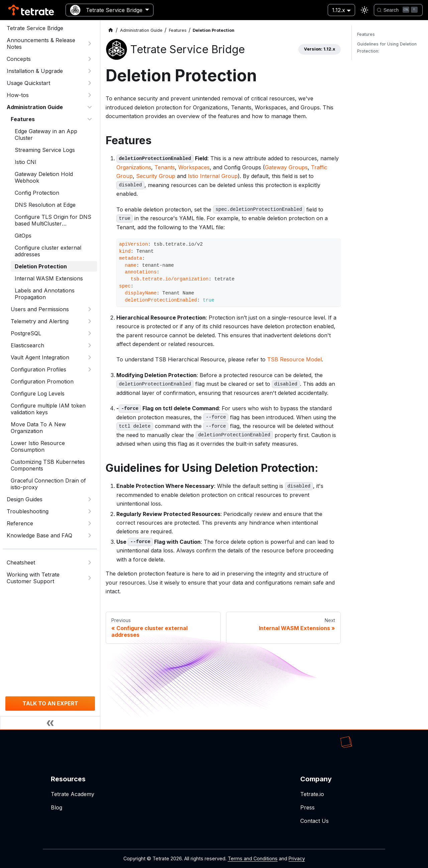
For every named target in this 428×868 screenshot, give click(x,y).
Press (307, 807)
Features (366, 34)
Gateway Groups (286, 167)
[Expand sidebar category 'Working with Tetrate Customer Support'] (90, 578)
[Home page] (111, 30)
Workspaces (194, 167)
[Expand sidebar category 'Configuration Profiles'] (90, 369)
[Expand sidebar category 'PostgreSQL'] (90, 333)
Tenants (165, 167)
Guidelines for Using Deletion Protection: (387, 48)
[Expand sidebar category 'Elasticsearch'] (90, 345)
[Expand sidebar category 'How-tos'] (90, 95)
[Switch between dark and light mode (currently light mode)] (364, 10)
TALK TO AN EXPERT (50, 703)
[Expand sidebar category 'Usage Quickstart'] (90, 83)
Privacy (297, 858)
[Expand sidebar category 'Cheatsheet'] (90, 562)
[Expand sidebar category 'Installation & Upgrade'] (90, 71)
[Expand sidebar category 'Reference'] (90, 523)
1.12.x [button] (339, 10)
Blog (57, 807)
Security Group (156, 176)
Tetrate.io (312, 794)
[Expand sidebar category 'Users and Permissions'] (90, 309)
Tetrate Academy (73, 794)
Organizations (134, 167)
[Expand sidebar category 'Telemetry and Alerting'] (90, 321)
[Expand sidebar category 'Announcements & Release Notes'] (90, 44)
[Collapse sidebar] (50, 723)
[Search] (398, 10)
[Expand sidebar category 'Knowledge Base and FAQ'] (90, 535)
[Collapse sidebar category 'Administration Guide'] (90, 107)
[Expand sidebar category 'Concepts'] (90, 59)
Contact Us (314, 821)
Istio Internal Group (213, 176)
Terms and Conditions (253, 858)
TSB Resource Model (294, 359)
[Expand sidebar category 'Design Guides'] (90, 499)
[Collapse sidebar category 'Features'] (90, 119)
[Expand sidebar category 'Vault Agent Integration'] (90, 357)
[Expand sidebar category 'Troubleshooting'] (90, 511)
